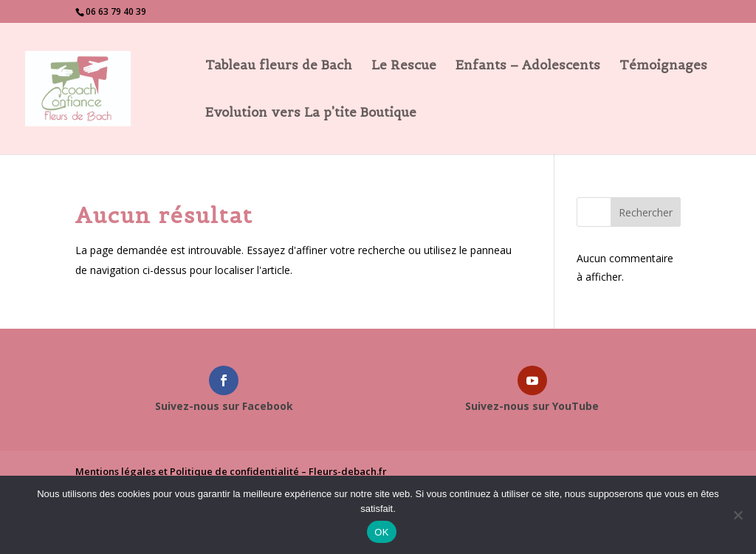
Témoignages (663, 66)
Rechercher (646, 212)
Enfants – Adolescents (528, 66)
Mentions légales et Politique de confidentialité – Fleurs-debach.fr (231, 471)
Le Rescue (404, 66)
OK (381, 532)
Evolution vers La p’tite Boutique (311, 114)
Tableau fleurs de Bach (279, 66)
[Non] (738, 515)
